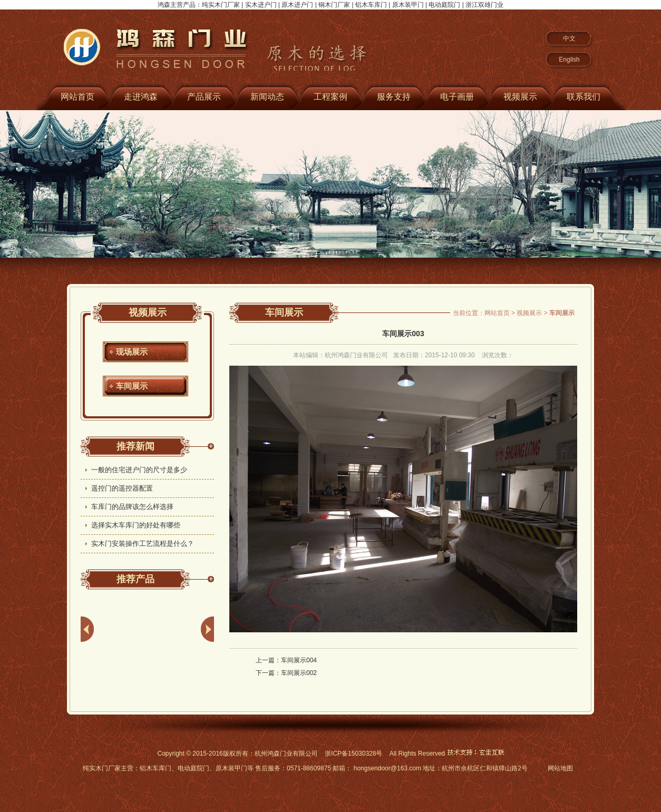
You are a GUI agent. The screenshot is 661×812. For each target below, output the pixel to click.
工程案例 (330, 97)
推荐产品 (135, 579)
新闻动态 (267, 97)
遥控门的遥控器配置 (122, 488)
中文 (569, 38)
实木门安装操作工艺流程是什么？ (143, 544)
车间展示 (132, 386)
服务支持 (394, 97)
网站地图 (560, 768)
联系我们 (584, 97)
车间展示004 (299, 660)
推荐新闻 (135, 446)
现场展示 (132, 352)
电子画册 (457, 97)
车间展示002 (299, 673)
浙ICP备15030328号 (353, 754)
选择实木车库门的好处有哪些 (136, 525)
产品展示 (204, 97)
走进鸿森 (141, 97)
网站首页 (77, 97)
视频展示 (520, 97)
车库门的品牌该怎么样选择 (132, 507)
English (569, 60)
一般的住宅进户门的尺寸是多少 (139, 470)
